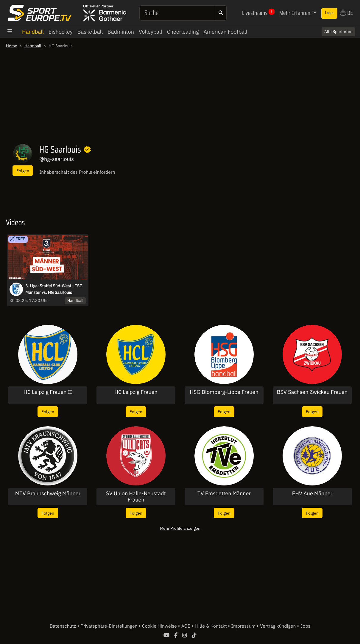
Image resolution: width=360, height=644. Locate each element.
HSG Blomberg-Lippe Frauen (224, 392)
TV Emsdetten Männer (224, 493)
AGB (187, 626)
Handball (33, 32)
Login (329, 13)
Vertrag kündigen (278, 626)
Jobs (306, 626)
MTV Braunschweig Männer (48, 493)
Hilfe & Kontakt (211, 626)
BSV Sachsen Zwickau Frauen (312, 392)
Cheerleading (183, 32)
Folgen (23, 171)
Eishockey (61, 32)
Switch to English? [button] (331, 29)
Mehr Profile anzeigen (180, 528)
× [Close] (349, 29)
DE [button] (346, 13)
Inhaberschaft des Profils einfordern (77, 172)
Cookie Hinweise (160, 626)
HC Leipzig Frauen (136, 392)
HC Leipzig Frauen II (48, 392)
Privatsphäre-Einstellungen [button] (109, 626)
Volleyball (151, 32)
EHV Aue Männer (312, 493)
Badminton (121, 32)
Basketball (90, 32)
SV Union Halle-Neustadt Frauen (136, 497)
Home (12, 46)
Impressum (244, 626)
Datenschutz (63, 626)
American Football (225, 32)
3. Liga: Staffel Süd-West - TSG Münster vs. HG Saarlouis (54, 289)
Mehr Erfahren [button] (295, 13)
